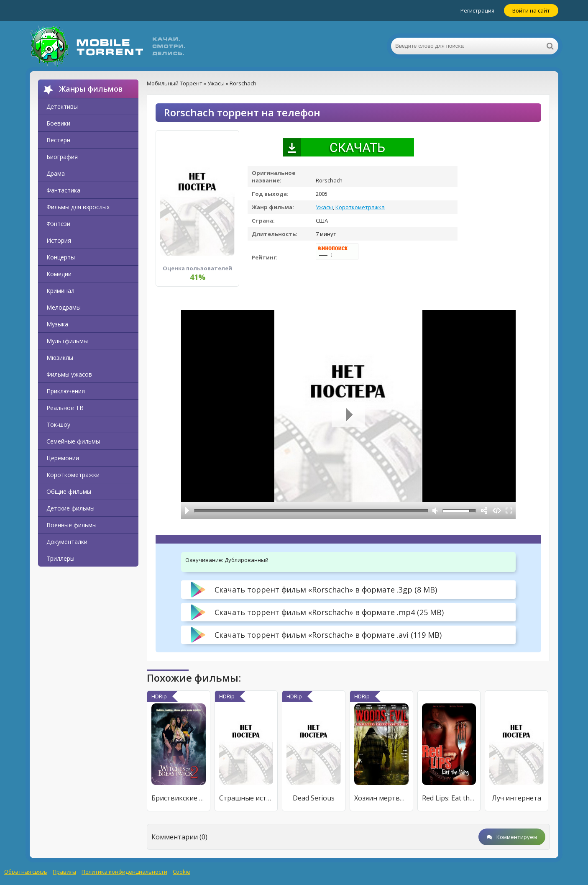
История (59, 240)
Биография (62, 157)
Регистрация (477, 10)
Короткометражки (73, 475)
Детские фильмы (70, 508)
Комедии (59, 274)
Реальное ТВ (65, 408)
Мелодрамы (64, 307)
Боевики (58, 123)
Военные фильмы (72, 525)
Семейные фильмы (73, 441)
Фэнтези (58, 224)
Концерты (61, 257)
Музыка (57, 324)
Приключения (66, 391)
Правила (64, 872)
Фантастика (63, 190)
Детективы (62, 106)
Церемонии (63, 458)
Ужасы (324, 207)
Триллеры (60, 558)
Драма (56, 173)
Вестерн (58, 140)
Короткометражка (360, 207)
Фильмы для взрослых (78, 207)
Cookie (182, 872)
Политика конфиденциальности (124, 872)
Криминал (60, 291)
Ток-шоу (58, 425)
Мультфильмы (67, 341)
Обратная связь (26, 872)
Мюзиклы (60, 358)
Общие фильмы (69, 491)
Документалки (67, 542)
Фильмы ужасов (69, 374)
